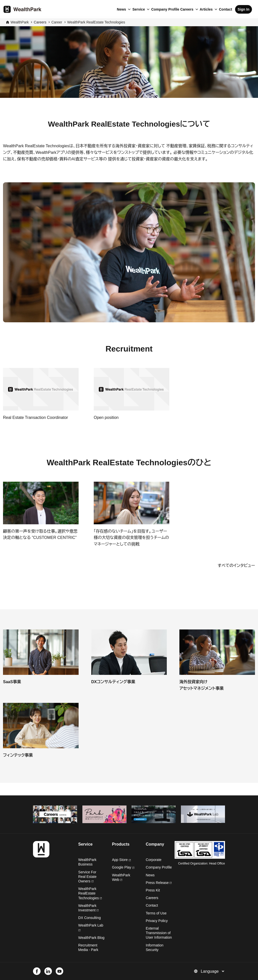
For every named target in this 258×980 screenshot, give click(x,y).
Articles (206, 9)
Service (139, 9)
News (122, 9)
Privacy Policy (157, 921)
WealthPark (20, 22)
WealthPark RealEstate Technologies (96, 22)
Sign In (244, 9)
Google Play (123, 867)
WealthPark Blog (91, 938)
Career (57, 22)
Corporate (154, 860)
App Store (121, 860)
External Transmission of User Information (159, 933)
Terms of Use (156, 913)
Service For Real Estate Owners (87, 877)
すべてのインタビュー (236, 566)
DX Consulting (90, 918)
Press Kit (153, 890)
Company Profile (165, 9)
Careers (187, 9)
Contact (225, 9)
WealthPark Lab (91, 925)
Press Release (159, 883)
